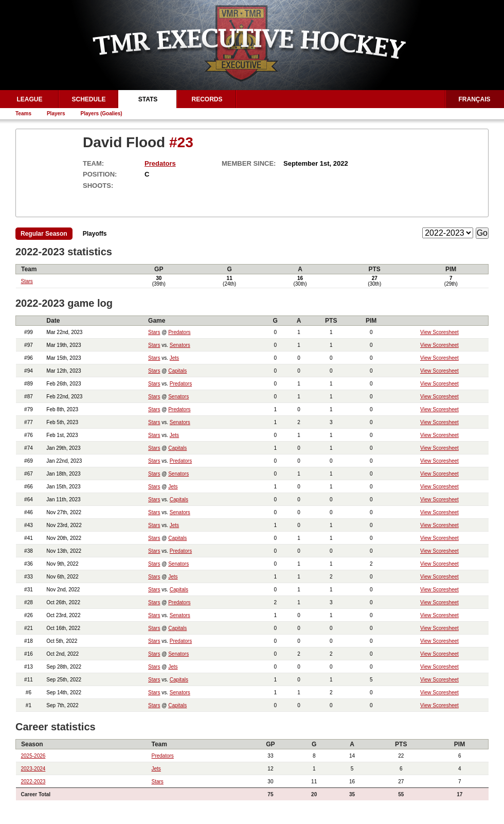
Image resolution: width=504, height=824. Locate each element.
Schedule (88, 99)
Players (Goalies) (102, 113)
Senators (180, 345)
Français (475, 99)
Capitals (177, 371)
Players (56, 113)
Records (207, 99)
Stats (148, 99)
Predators (160, 163)
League (29, 99)
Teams (23, 113)
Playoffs (95, 234)
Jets (174, 358)
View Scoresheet (439, 332)
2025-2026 (33, 756)
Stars (27, 281)
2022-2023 (33, 782)
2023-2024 (33, 769)
